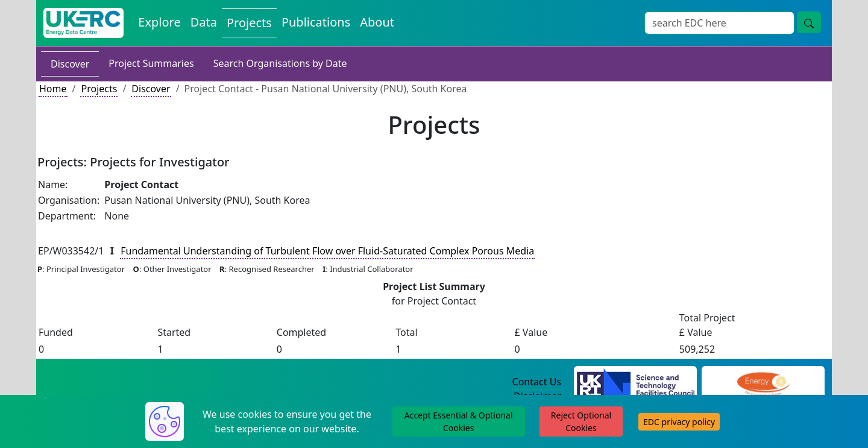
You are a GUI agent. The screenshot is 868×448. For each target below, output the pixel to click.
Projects (99, 89)
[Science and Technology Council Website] (636, 382)
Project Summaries (151, 63)
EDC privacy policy (679, 422)
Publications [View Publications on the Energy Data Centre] (316, 22)
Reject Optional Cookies (581, 421)
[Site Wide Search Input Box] (719, 23)
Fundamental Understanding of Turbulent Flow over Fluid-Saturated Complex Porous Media (327, 251)
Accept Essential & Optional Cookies (459, 421)
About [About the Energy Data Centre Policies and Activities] (377, 22)
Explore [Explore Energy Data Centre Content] (159, 22)
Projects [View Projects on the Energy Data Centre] (249, 23)
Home (53, 89)
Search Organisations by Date (280, 63)
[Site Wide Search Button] (809, 22)
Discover (70, 64)
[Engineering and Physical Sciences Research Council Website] (763, 382)
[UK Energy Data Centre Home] (83, 23)
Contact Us (537, 382)
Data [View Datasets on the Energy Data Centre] (204, 22)
